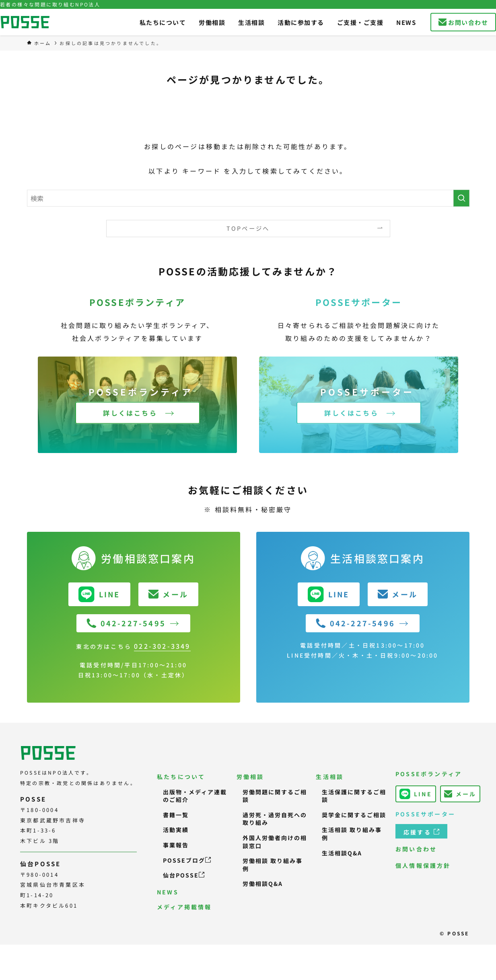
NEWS (168, 892)
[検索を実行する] (461, 198)
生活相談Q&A (342, 853)
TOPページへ (248, 228)
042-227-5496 (355, 623)
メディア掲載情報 (184, 907)
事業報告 (176, 845)
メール (460, 794)
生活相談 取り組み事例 (352, 834)
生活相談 (330, 777)
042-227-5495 (126, 623)
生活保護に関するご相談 (354, 796)
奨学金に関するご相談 (354, 815)
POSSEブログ (187, 860)
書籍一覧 (176, 815)
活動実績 (176, 830)
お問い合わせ (416, 849)
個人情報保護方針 (423, 865)
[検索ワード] (248, 198)
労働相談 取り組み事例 (273, 865)
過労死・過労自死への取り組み (275, 819)
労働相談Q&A (263, 884)
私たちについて (181, 777)
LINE (416, 794)
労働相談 (250, 777)
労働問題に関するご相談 (275, 796)
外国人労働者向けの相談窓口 (275, 842)
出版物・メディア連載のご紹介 (195, 796)
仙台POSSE (184, 875)
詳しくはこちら (130, 413)
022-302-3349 (162, 646)
